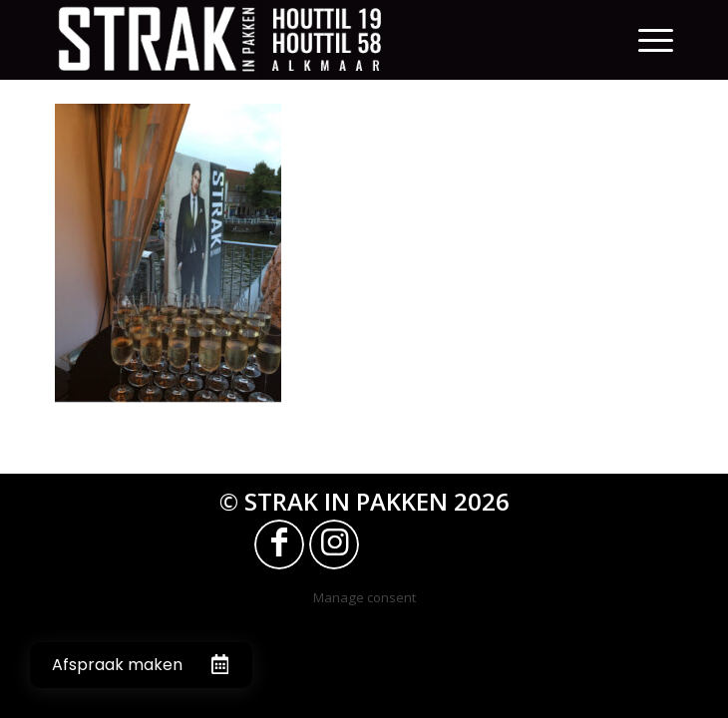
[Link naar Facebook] (279, 544)
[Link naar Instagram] (334, 544)
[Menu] (656, 40)
